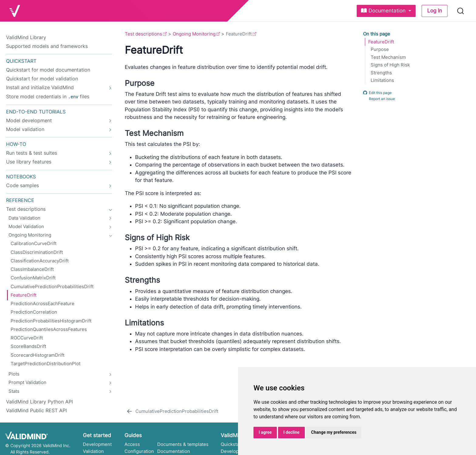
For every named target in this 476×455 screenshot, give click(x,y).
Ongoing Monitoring (194, 34)
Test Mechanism (388, 57)
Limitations (382, 80)
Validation (93, 451)
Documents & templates (183, 444)
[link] (386, 11)
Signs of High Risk (390, 65)
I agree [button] (265, 432)
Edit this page (377, 93)
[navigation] (56, 88)
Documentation (174, 451)
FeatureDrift (381, 42)
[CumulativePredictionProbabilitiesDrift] (172, 411)
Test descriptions (143, 34)
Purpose (380, 49)
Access (132, 444)
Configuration (139, 451)
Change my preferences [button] (334, 432)
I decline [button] (291, 432)
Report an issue (379, 99)
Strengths (381, 73)
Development (97, 444)
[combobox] (461, 11)
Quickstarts (233, 444)
